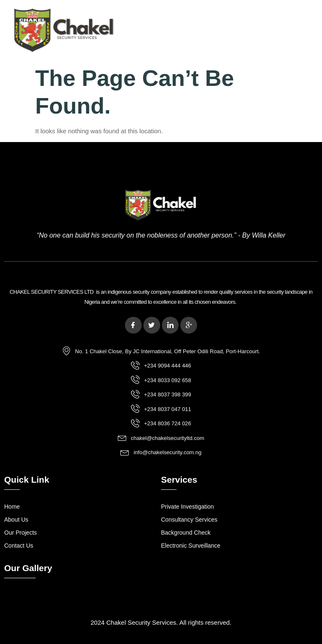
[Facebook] (133, 325)
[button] (225, 31)
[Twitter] (152, 325)
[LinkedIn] (170, 325)
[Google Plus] (189, 325)
